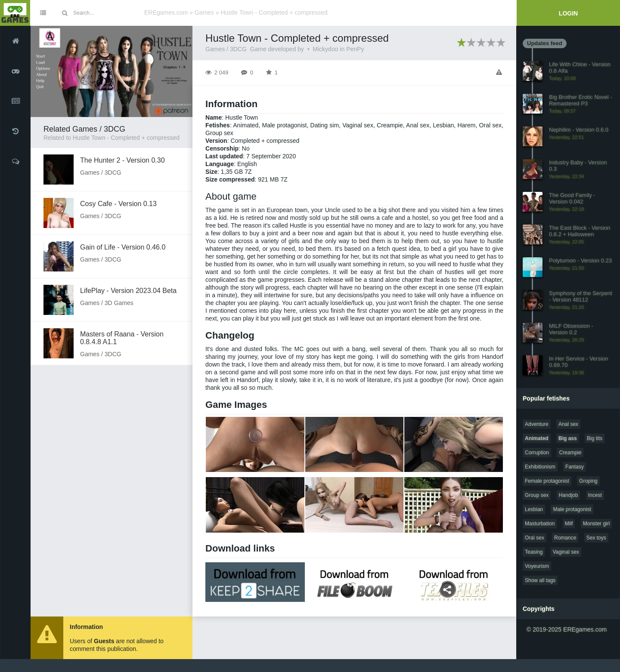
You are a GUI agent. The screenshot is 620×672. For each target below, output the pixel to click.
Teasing (534, 552)
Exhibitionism (540, 467)
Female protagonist (547, 481)
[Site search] (105, 13)
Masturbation (540, 524)
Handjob (569, 495)
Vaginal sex (566, 552)
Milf (569, 524)
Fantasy (575, 467)
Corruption (537, 453)
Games (204, 12)
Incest (595, 495)
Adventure (537, 424)
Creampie (570, 453)
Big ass (568, 438)
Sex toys (596, 538)
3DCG (238, 49)
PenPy (355, 49)
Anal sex (568, 424)
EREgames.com (166, 12)
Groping (588, 481)
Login (568, 13)
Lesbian (534, 509)
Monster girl (597, 524)
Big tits (595, 438)
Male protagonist (572, 509)
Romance (565, 538)
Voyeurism (537, 566)
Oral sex (535, 538)
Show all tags (540, 580)
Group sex (537, 495)
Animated (537, 438)
